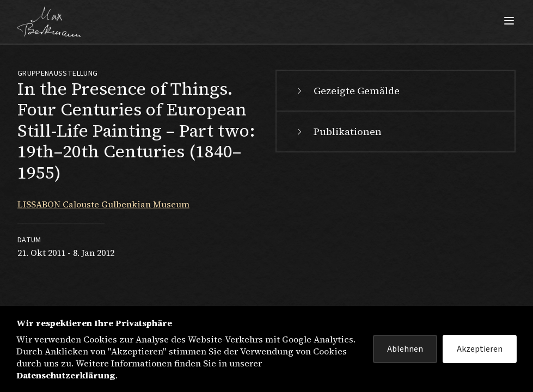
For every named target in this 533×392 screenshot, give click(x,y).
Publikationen (338, 131)
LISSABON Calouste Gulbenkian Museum (103, 204)
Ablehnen (405, 349)
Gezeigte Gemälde (347, 91)
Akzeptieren (480, 349)
